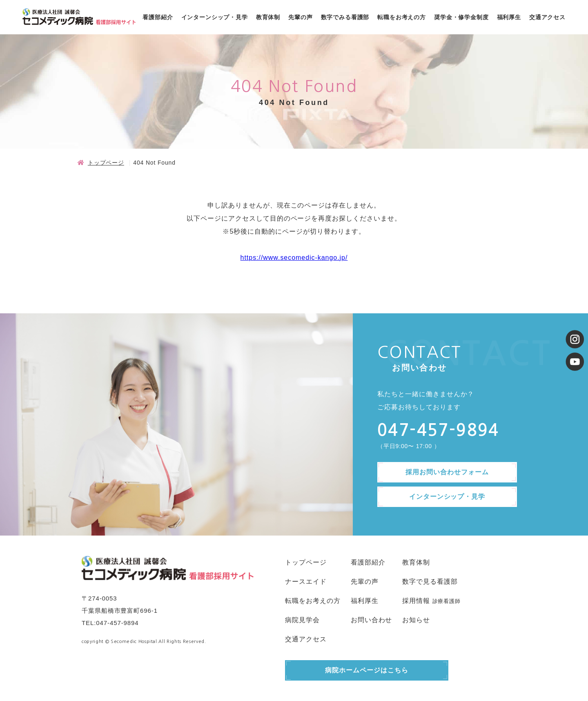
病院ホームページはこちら (367, 670)
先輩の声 (300, 17)
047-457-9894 (117, 623)
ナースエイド (306, 582)
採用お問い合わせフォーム (447, 472)
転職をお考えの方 (402, 17)
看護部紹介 (158, 17)
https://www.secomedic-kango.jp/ (294, 258)
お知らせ (416, 620)
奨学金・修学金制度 (461, 17)
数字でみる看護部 (345, 17)
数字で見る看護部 (430, 582)
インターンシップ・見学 (215, 17)
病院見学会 (302, 620)
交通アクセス (547, 17)
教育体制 (268, 17)
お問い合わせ (372, 620)
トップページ (106, 163)
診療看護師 (447, 601)
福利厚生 (509, 17)
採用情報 (416, 601)
